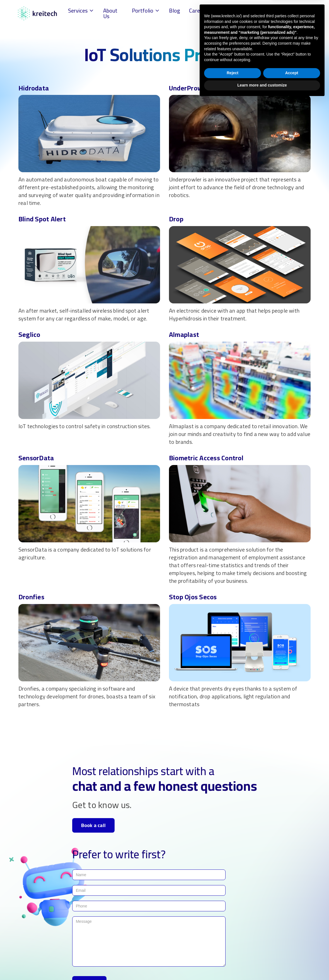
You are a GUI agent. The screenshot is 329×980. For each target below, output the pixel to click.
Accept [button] (292, 953)
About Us (110, 13)
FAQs (222, 10)
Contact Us (247, 13)
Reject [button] (233, 953)
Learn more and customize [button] (262, 965)
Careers (198, 10)
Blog (175, 10)
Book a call (93, 825)
